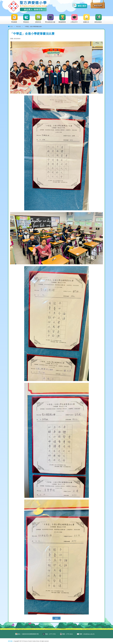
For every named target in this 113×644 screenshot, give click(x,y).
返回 (56, 618)
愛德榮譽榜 (62, 19)
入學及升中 (75, 19)
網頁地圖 (10, 641)
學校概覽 (16, 19)
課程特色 (40, 19)
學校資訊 (28, 19)
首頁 (11, 27)
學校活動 (18, 27)
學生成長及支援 (51, 19)
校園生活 (88, 19)
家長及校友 (99, 19)
